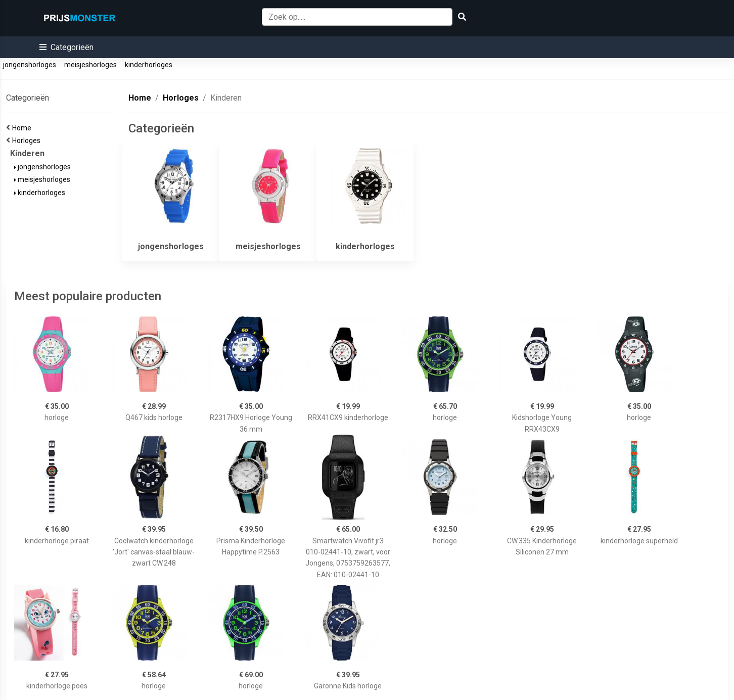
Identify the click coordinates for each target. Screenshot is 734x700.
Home (23, 128)
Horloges (28, 141)
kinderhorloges (149, 65)
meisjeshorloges (90, 65)
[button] (66, 47)
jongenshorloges (30, 65)
